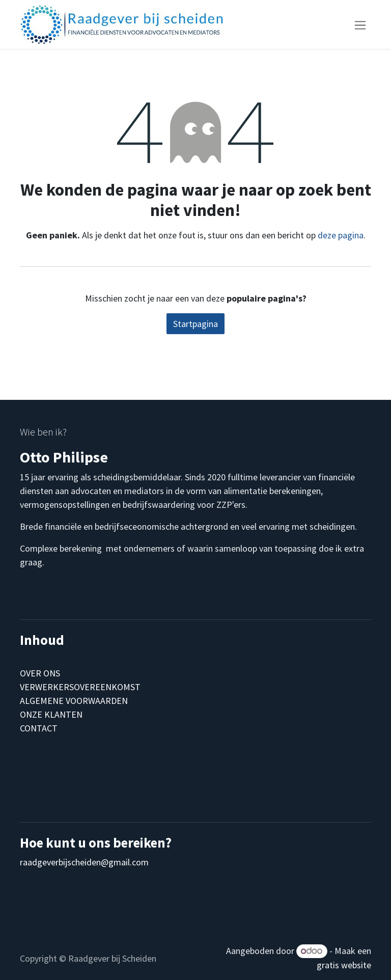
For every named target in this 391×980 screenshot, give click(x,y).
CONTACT (39, 728)
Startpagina (195, 324)
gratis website (344, 965)
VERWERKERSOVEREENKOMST (80, 687)
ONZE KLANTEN (51, 714)
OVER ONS (40, 673)
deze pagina (341, 235)
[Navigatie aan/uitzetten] (360, 24)
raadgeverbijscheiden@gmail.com (84, 862)
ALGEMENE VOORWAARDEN (74, 701)
